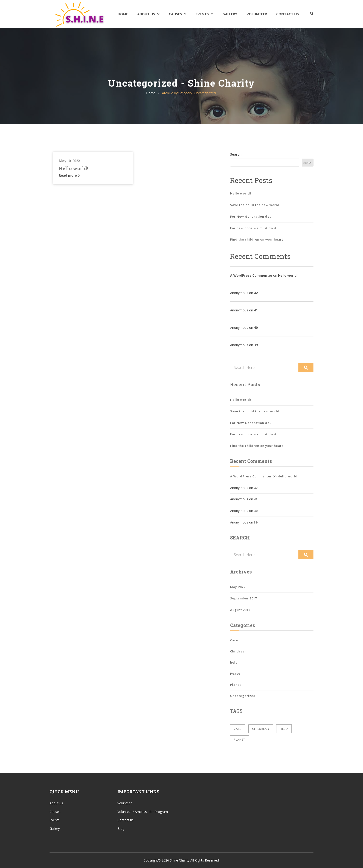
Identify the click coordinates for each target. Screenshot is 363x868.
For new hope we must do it (253, 228)
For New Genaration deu (251, 216)
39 (256, 345)
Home (123, 14)
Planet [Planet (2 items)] (239, 740)
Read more (69, 175)
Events (202, 14)
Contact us (125, 820)
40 (256, 327)
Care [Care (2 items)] (238, 729)
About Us (146, 14)
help (234, 662)
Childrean (238, 651)
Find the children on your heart (257, 239)
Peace (235, 674)
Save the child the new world (255, 205)
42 (256, 293)
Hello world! (74, 168)
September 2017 (244, 598)
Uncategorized (243, 696)
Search (236, 154)
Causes (175, 14)
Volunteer (257, 14)
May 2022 (238, 587)
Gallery (230, 14)
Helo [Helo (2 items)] (284, 729)
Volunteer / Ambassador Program (143, 812)
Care (234, 640)
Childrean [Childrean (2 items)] (261, 729)
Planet (236, 685)
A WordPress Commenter (251, 275)
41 (256, 310)
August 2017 (240, 610)
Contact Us (288, 14)
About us (56, 803)
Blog (121, 829)
